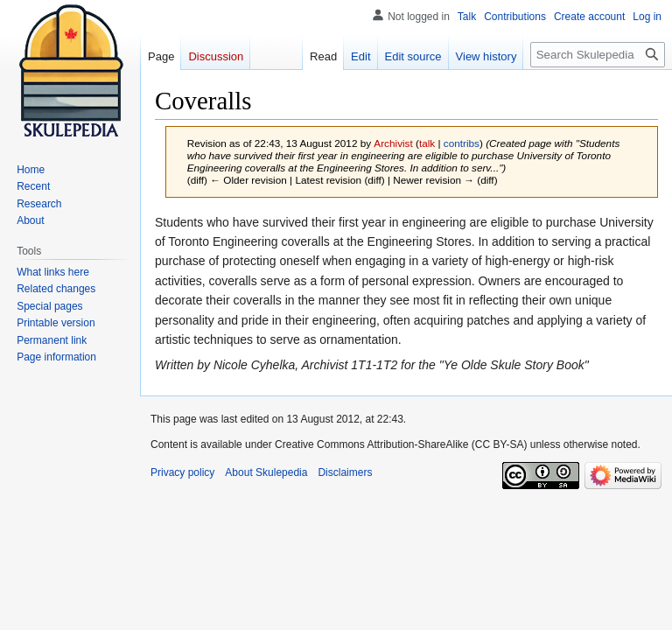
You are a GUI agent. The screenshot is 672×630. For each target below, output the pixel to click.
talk (427, 143)
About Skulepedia (266, 472)
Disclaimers (345, 472)
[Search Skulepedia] (598, 55)
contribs (462, 143)
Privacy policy (182, 472)
